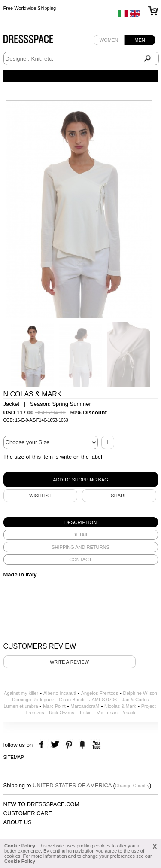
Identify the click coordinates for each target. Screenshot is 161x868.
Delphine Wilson (140, 693)
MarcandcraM (85, 706)
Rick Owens (62, 713)
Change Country (132, 786)
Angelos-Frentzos (100, 693)
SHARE (119, 496)
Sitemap (14, 757)
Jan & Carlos (135, 700)
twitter (56, 745)
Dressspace (36, 41)
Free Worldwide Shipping (30, 9)
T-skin (85, 713)
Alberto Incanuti (60, 693)
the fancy (82, 745)
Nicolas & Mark (120, 706)
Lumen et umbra (21, 706)
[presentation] (81, 522)
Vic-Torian (107, 713)
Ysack (129, 713)
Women (109, 40)
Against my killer (21, 693)
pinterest (69, 745)
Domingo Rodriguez (33, 700)
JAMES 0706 (103, 700)
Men (140, 40)
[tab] (81, 522)
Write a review (69, 662)
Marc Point (54, 706)
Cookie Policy (20, 846)
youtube (96, 745)
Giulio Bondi (71, 700)
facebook (43, 745)
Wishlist (40, 496)
